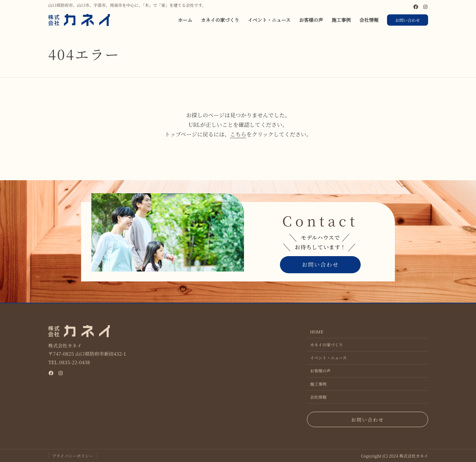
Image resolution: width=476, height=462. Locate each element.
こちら (238, 134)
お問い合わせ (408, 20)
